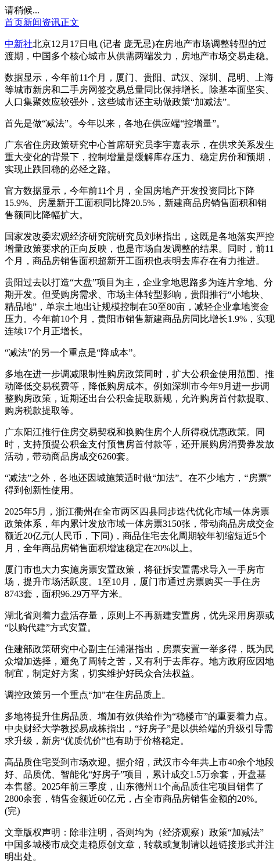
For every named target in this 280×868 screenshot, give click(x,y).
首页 (14, 22)
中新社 (19, 44)
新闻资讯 (42, 22)
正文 (70, 22)
